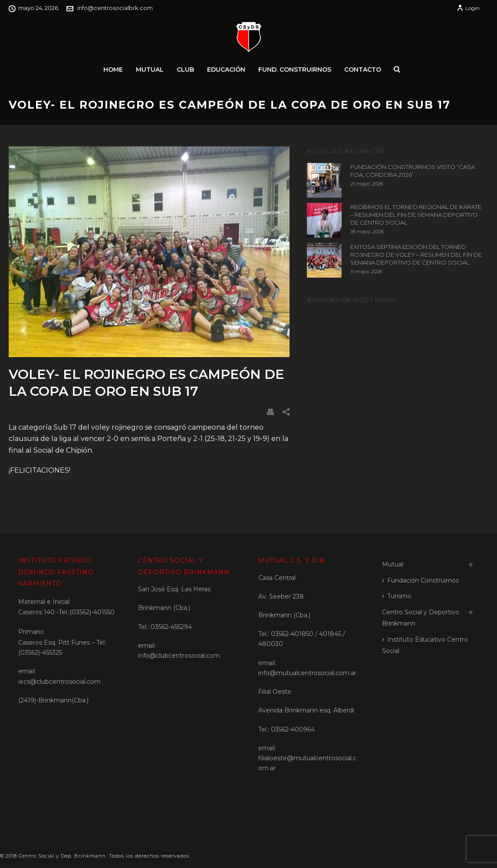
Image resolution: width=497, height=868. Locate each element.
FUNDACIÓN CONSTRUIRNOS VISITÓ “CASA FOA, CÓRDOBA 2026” (413, 171)
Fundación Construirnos (420, 580)
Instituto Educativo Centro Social (425, 645)
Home (113, 70)
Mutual (150, 70)
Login (468, 8)
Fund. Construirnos (295, 70)
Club (185, 70)
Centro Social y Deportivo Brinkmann (421, 618)
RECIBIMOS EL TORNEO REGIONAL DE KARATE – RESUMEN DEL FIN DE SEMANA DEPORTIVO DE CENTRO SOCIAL (416, 215)
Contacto (363, 70)
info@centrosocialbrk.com (115, 8)
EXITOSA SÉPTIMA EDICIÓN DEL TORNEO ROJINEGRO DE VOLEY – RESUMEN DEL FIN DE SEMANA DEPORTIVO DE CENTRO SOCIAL (416, 255)
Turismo (397, 596)
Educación (226, 70)
